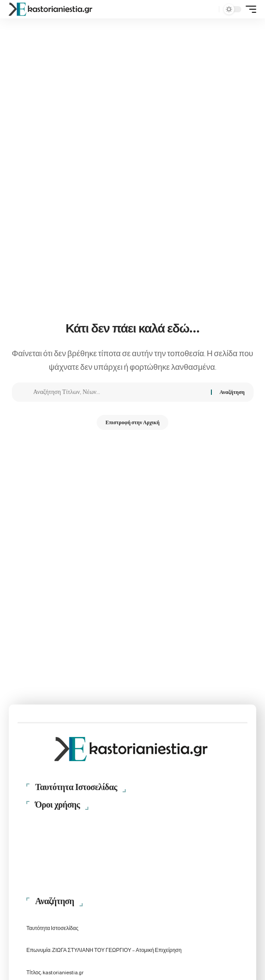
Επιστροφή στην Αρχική (132, 422)
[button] (210, 9)
